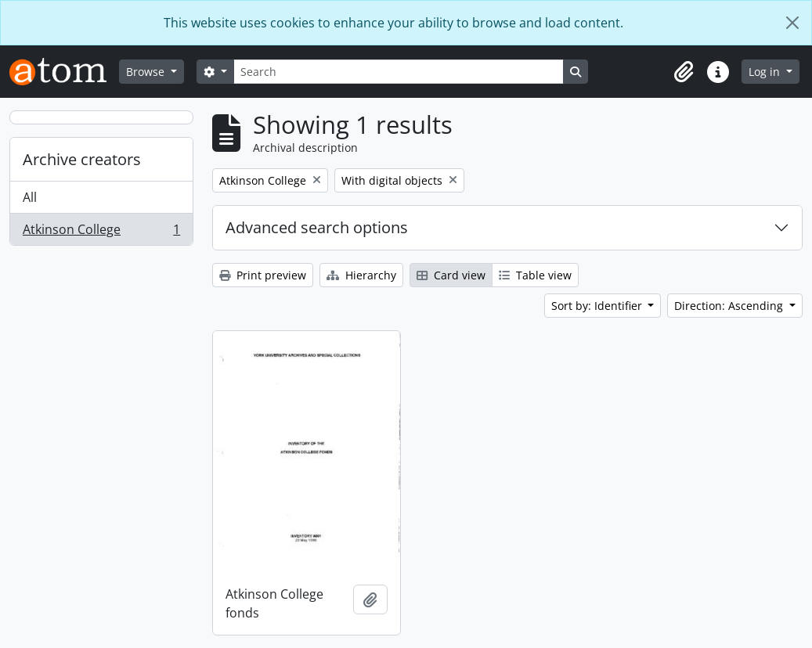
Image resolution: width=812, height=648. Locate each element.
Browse (147, 72)
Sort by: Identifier (598, 306)
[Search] (399, 72)
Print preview (263, 275)
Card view (451, 275)
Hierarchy (361, 275)
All (30, 197)
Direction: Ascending (730, 306)
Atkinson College (101, 232)
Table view (535, 275)
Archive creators (82, 159)
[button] (684, 72)
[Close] (792, 23)
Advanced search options (317, 227)
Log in (766, 72)
